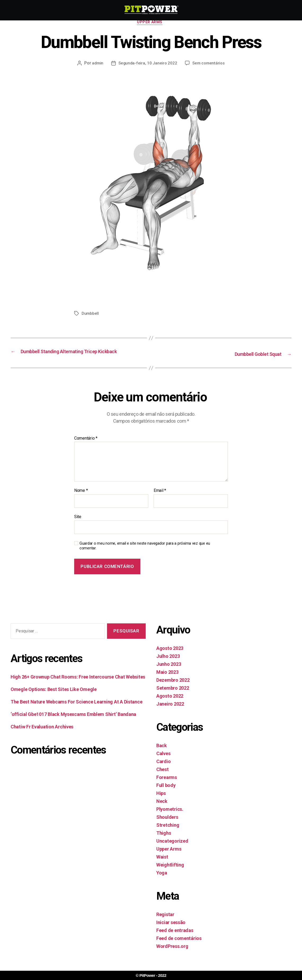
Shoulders (167, 825)
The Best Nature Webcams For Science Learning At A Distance (76, 710)
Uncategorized (172, 849)
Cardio (163, 769)
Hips (161, 801)
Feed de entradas (175, 938)
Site (78, 525)
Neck (162, 809)
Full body (166, 793)
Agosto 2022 (170, 704)
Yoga (162, 881)
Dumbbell (90, 315)
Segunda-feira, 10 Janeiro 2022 (147, 65)
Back (162, 753)
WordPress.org (172, 954)
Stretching (168, 833)
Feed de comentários (179, 946)
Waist (162, 865)
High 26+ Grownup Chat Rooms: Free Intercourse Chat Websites (78, 685)
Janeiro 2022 (170, 712)
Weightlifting (170, 873)
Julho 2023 (168, 664)
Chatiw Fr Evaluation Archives (42, 735)
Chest (163, 777)
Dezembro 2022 (173, 688)
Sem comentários (209, 65)
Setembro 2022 (173, 696)
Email (160, 499)
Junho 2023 (169, 672)
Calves (163, 761)
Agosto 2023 (170, 656)
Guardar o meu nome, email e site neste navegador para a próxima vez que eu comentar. (145, 554)
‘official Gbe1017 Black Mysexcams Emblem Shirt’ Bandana (73, 722)
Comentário (86, 446)
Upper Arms (151, 24)
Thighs (164, 841)
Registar (165, 922)
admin (97, 65)
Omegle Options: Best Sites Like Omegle (54, 697)
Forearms (167, 785)
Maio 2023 (167, 680)
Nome (81, 499)
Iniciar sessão (171, 930)
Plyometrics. (170, 817)
